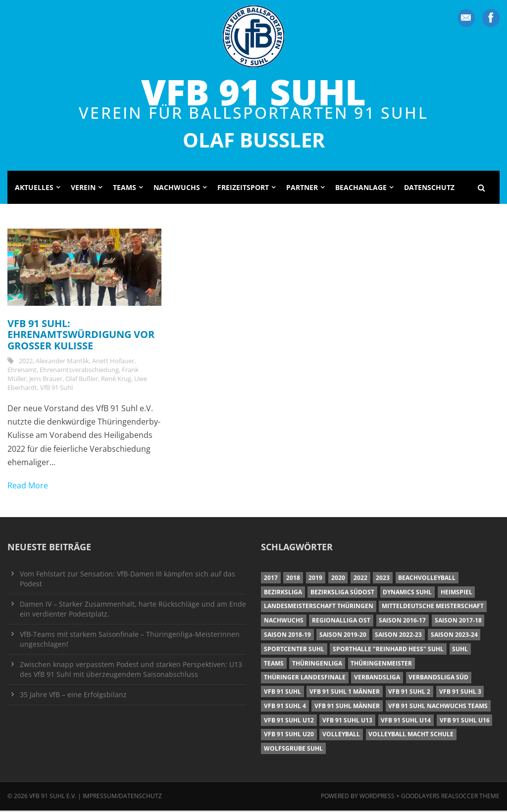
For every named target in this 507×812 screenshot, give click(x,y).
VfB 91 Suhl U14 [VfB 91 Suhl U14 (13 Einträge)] (406, 722)
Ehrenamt (22, 372)
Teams (125, 189)
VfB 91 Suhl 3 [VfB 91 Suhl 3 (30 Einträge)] (460, 693)
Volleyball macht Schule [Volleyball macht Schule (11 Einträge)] (411, 736)
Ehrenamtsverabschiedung (79, 372)
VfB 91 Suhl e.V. (53, 798)
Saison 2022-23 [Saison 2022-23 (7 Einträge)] (398, 636)
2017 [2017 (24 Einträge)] (271, 579)
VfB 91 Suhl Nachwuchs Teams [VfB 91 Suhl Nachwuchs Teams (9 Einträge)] (438, 707)
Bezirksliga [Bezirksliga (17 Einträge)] (283, 594)
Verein (83, 189)
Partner (302, 189)
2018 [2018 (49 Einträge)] (293, 579)
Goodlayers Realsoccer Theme (450, 798)
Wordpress (378, 798)
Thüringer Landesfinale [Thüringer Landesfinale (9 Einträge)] (305, 679)
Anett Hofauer (113, 363)
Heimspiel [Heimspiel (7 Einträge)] (456, 594)
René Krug (116, 381)
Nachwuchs (177, 189)
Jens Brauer (46, 381)
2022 (26, 363)
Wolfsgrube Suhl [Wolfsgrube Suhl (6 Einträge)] (293, 750)
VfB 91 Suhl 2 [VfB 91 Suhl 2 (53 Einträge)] (409, 693)
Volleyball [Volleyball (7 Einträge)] (341, 736)
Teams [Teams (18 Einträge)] (274, 665)
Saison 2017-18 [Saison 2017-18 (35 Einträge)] (458, 622)
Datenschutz (429, 189)
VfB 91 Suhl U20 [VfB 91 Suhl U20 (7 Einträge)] (289, 736)
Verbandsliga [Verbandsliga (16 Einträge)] (377, 679)
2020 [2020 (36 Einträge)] (338, 579)
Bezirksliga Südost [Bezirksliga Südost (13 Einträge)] (342, 594)
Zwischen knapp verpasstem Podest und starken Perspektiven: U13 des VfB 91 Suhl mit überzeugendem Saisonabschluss (131, 671)
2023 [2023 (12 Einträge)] (383, 579)
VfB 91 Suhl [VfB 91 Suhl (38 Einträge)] (282, 693)
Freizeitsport (243, 189)
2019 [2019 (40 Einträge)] (315, 579)
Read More (28, 487)
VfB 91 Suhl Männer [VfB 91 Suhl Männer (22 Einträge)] (347, 707)
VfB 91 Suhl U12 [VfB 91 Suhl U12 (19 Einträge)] (289, 722)
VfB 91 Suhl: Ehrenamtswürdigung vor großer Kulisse (81, 336)
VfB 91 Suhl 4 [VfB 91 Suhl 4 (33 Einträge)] (285, 707)
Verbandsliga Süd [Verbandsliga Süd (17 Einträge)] (438, 679)
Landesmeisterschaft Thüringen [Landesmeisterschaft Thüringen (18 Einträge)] (319, 608)
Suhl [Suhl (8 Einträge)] (460, 650)
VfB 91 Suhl (253, 92)
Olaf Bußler (82, 381)
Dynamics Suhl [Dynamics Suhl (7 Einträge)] (407, 594)
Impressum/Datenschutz (122, 798)
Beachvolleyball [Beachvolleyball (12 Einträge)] (427, 579)
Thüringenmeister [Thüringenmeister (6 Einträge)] (381, 665)
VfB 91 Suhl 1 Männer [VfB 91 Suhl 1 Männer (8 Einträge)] (345, 693)
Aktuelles (34, 189)
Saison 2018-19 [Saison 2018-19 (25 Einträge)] (287, 636)
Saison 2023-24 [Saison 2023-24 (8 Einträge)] (454, 636)
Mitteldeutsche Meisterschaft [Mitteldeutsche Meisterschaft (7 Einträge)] (433, 608)
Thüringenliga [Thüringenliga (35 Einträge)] (317, 665)
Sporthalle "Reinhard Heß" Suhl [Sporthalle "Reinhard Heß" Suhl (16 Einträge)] (388, 650)
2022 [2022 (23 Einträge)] (360, 579)
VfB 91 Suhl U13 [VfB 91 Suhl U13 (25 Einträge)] (347, 722)
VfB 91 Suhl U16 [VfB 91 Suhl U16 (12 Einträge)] (465, 722)
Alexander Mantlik (62, 363)
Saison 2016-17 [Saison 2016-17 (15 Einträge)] (402, 622)
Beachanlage (361, 189)
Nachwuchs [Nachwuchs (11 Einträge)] (284, 622)
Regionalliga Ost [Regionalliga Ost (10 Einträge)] (341, 622)
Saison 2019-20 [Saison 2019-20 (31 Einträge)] (343, 636)
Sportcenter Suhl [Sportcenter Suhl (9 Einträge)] (294, 650)
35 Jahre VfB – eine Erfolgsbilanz (73, 696)
